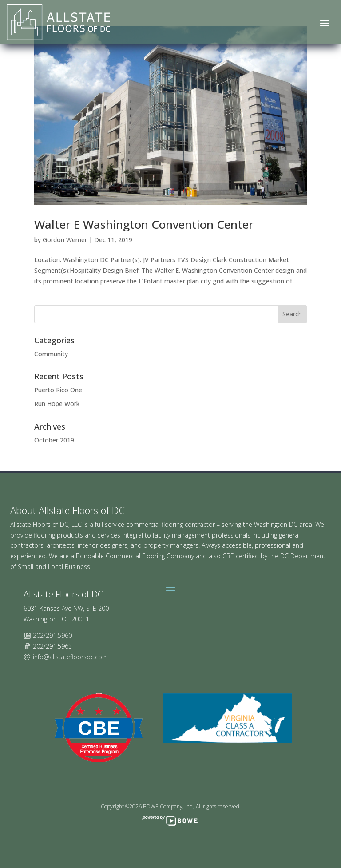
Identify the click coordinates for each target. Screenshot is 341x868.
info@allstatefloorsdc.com (70, 657)
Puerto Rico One (58, 390)
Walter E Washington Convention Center (144, 224)
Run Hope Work (57, 404)
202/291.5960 (52, 635)
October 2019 (54, 440)
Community (51, 354)
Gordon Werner (65, 240)
